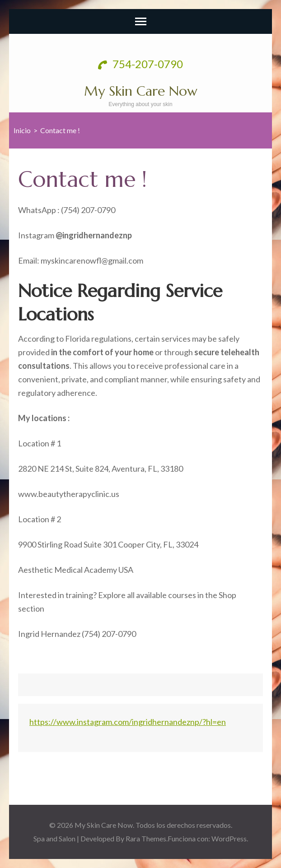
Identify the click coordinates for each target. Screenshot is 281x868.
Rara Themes (146, 838)
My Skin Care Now (141, 91)
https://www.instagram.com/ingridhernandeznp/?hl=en (128, 722)
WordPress (229, 838)
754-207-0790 (140, 64)
